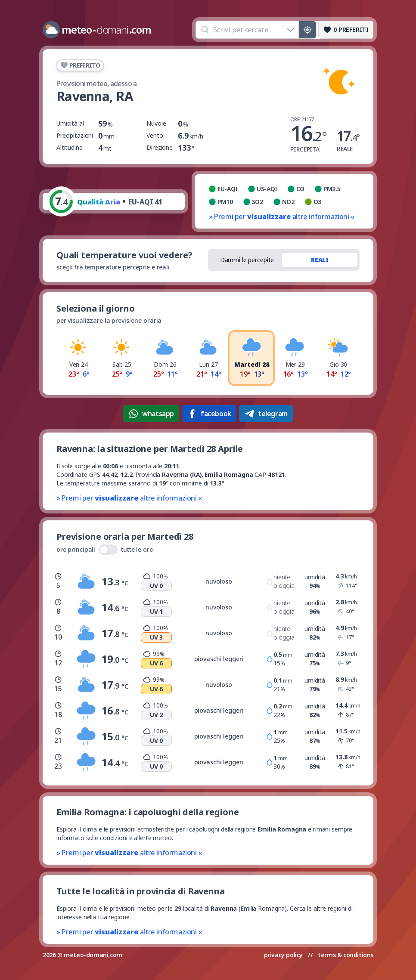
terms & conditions (346, 955)
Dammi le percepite (247, 260)
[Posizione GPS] (308, 30)
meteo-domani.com (93, 955)
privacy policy (283, 955)
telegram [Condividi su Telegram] (266, 414)
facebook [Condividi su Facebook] (209, 414)
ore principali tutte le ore (105, 550)
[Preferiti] (346, 30)
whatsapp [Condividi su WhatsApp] (151, 414)
